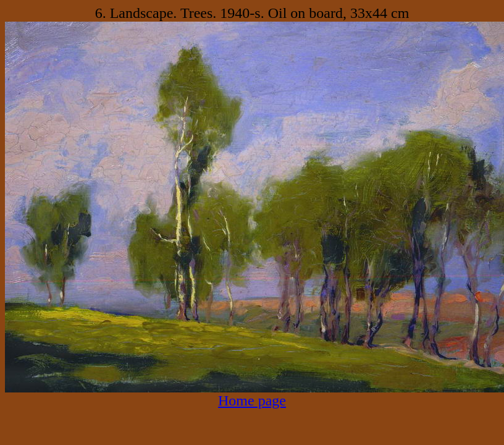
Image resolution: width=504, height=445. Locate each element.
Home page (252, 400)
